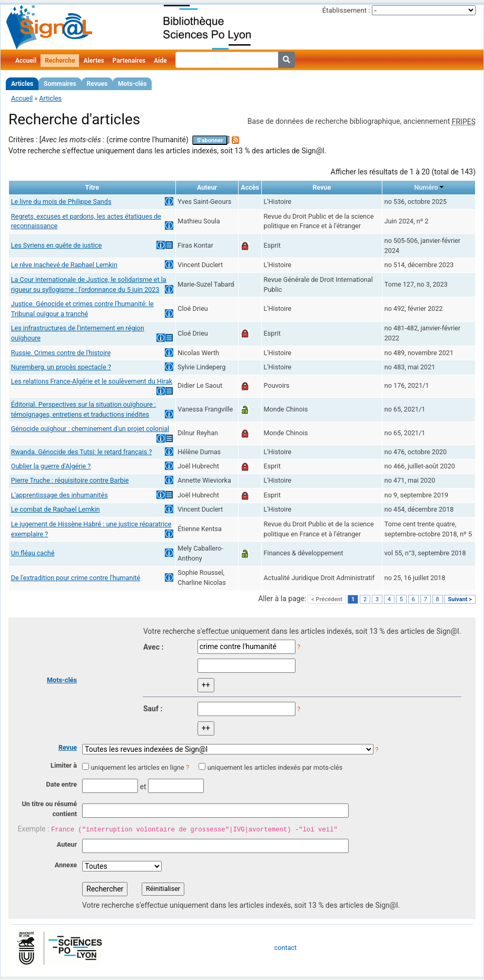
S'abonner (210, 140)
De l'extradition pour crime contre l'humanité (76, 578)
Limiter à (64, 765)
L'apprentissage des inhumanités (60, 495)
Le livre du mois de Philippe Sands (61, 202)
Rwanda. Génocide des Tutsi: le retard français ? (82, 452)
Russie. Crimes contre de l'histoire (61, 353)
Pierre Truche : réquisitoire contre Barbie (70, 480)
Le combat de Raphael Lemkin (56, 509)
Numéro (426, 187)
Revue (68, 747)
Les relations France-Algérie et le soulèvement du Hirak (92, 381)
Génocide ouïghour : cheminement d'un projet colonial (90, 429)
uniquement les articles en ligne (137, 767)
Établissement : (346, 10)
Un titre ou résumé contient (49, 809)
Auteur (67, 844)
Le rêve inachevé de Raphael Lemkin (64, 265)
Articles (22, 84)
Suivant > (460, 599)
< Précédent (327, 599)
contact (285, 948)
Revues (97, 84)
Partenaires (129, 61)
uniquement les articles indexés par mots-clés (275, 767)
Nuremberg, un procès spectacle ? (61, 367)
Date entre (61, 784)
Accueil (26, 61)
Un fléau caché (33, 553)
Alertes (93, 61)
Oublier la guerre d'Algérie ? (51, 466)
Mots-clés (132, 84)
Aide (160, 61)
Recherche (60, 61)
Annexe (66, 865)
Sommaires (60, 84)
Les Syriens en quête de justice (56, 245)
